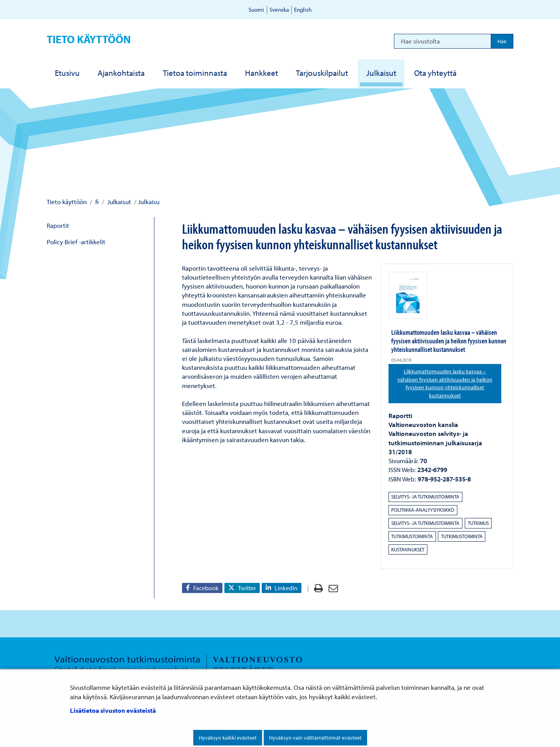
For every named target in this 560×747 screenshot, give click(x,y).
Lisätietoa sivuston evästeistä (113, 710)
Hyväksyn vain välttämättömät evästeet (315, 738)
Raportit (58, 225)
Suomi (256, 10)
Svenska (279, 10)
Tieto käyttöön (89, 39)
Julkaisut (118, 202)
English (303, 10)
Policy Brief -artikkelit (76, 242)
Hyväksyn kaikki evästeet (228, 738)
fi (96, 202)
